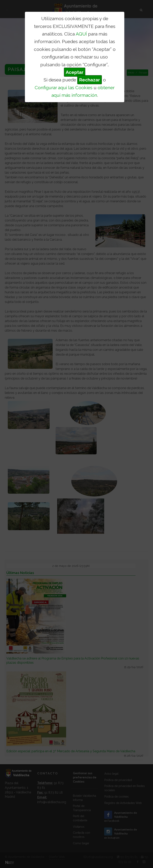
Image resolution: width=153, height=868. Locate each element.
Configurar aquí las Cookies (64, 87)
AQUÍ (81, 34)
